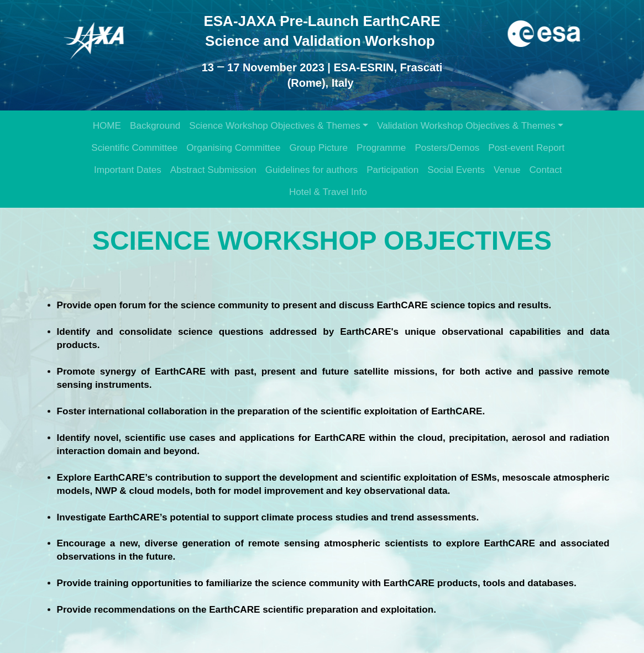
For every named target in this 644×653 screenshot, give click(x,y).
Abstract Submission (213, 170)
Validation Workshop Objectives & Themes (466, 126)
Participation (392, 170)
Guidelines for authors (311, 170)
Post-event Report (526, 148)
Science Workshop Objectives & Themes (274, 126)
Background (155, 126)
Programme (381, 148)
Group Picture (318, 148)
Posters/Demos (447, 148)
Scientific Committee (134, 148)
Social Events (456, 170)
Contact (546, 170)
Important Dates (128, 170)
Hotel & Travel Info (328, 192)
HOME (107, 126)
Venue (507, 170)
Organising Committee (233, 148)
